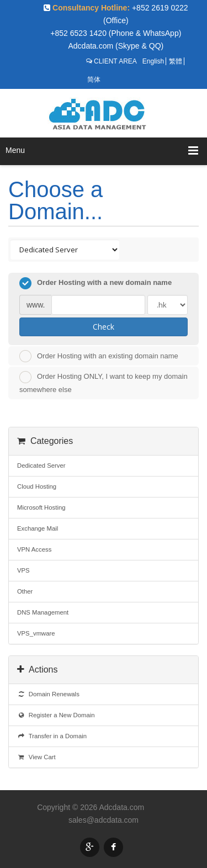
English (153, 61)
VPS (23, 570)
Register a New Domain (56, 715)
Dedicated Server (41, 465)
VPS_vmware (36, 633)
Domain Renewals (48, 694)
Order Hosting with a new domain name (95, 283)
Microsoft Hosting (41, 507)
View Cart (36, 757)
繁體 (176, 61)
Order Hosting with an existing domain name (99, 356)
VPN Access (34, 549)
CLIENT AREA (115, 61)
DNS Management (43, 612)
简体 (94, 80)
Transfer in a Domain (52, 736)
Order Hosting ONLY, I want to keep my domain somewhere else (104, 382)
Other (25, 591)
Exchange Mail (38, 528)
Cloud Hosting (37, 486)
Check (104, 327)
